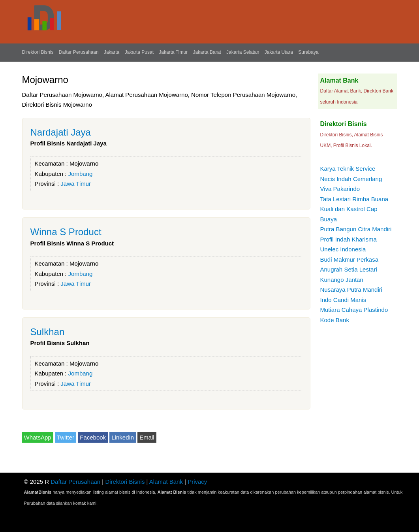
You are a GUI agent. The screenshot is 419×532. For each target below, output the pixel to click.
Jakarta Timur (173, 52)
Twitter (66, 437)
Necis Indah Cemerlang (351, 179)
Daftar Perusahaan (79, 52)
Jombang (81, 174)
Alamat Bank (166, 482)
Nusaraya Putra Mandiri (351, 290)
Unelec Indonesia (343, 249)
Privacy (197, 482)
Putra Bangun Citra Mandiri (356, 229)
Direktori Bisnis (38, 52)
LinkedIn (123, 437)
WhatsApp (38, 437)
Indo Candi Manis (343, 300)
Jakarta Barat (207, 52)
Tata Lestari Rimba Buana (354, 199)
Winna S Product (66, 232)
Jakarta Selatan (243, 52)
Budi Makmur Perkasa (349, 259)
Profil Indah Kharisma (349, 239)
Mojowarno (84, 163)
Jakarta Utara (279, 52)
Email (147, 437)
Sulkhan (48, 332)
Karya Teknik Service (348, 169)
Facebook (93, 437)
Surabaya (308, 52)
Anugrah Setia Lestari (349, 269)
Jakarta (112, 52)
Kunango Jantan (342, 280)
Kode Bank (335, 320)
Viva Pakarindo (340, 189)
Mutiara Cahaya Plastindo (354, 310)
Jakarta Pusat (139, 52)
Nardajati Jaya (61, 132)
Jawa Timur (76, 184)
